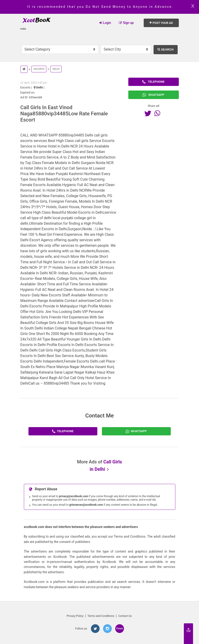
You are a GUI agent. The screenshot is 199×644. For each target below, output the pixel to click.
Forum (119, 628)
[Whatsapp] (158, 113)
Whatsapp (153, 95)
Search (166, 50)
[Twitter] (149, 113)
